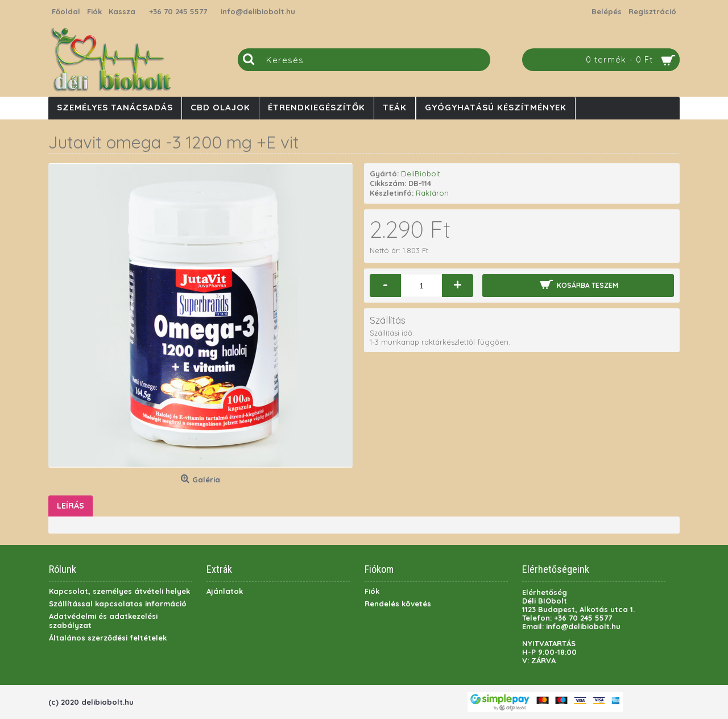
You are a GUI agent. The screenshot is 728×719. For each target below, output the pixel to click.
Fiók (372, 591)
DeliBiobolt (421, 173)
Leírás (71, 506)
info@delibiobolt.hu (258, 11)
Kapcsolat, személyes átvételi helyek (119, 591)
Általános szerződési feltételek (108, 638)
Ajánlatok (225, 591)
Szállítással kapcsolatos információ (118, 604)
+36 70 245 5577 (178, 11)
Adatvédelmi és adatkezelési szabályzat (103, 621)
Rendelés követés (398, 604)
